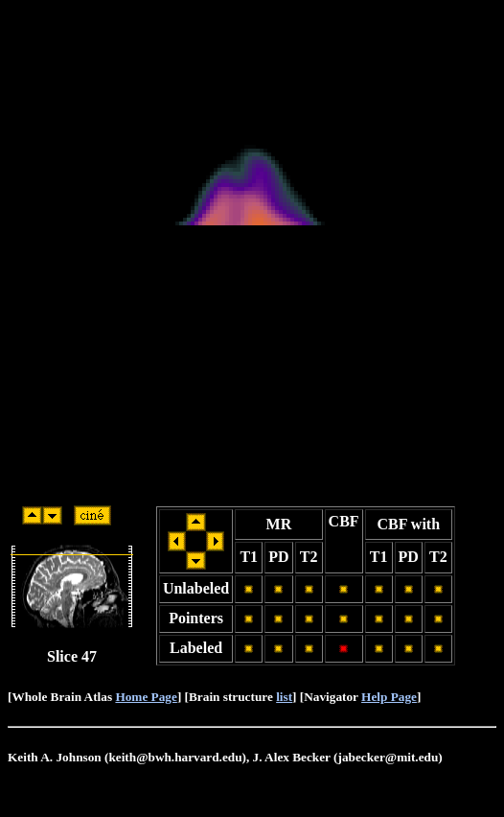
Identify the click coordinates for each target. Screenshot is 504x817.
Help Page (389, 697)
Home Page (146, 697)
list (284, 697)
